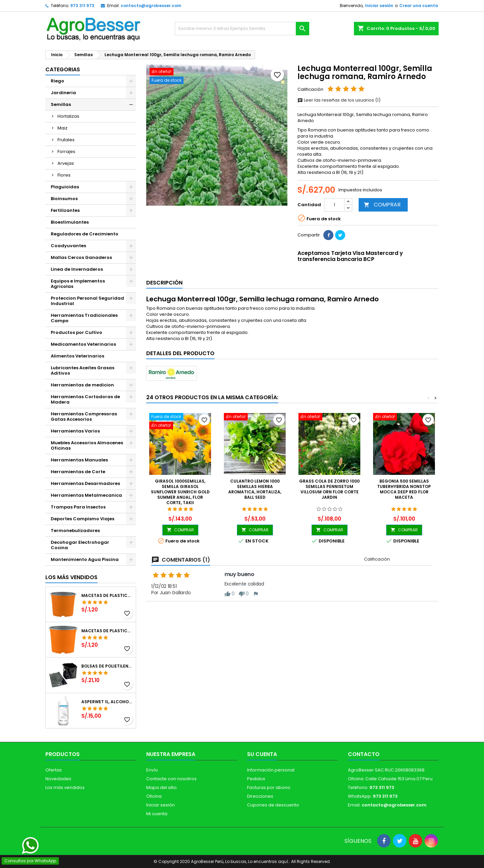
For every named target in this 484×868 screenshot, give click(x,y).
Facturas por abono (269, 787)
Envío (152, 770)
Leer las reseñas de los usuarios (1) (339, 100)
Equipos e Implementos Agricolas (78, 284)
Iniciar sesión (379, 6)
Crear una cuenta (419, 6)
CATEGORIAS (63, 69)
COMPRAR (382, 205)
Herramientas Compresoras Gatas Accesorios (84, 417)
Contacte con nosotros (171, 779)
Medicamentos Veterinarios (83, 344)
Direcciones (260, 796)
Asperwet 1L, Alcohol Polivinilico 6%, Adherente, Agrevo (107, 702)
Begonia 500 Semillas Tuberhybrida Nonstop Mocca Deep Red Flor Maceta (404, 489)
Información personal (271, 770)
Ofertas (54, 770)
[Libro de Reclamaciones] (242, 819)
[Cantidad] (334, 205)
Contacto (364, 754)
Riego (57, 81)
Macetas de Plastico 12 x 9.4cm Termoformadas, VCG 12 (107, 596)
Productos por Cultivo (76, 332)
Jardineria (63, 93)
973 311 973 (82, 6)
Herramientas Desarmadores (85, 483)
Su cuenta (262, 754)
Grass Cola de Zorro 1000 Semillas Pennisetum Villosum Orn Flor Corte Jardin (329, 489)
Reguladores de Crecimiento (85, 234)
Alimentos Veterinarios (77, 356)
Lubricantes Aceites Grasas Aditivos (83, 370)
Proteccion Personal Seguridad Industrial (87, 301)
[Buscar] (242, 29)
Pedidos (256, 779)
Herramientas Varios (75, 431)
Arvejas (66, 163)
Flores (64, 175)
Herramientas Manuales (79, 460)
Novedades (58, 779)
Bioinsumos (64, 199)
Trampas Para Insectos (78, 507)
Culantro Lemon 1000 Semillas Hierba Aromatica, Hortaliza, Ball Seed (255, 489)
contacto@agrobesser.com (151, 6)
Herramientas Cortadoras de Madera (85, 399)
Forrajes (66, 152)
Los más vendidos (71, 577)
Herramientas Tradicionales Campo (84, 318)
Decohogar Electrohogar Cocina (80, 545)
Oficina (154, 796)
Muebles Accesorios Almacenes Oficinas (87, 445)
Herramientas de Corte (78, 472)
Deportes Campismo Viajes (83, 519)
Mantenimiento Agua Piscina (85, 559)
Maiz (63, 128)
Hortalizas (68, 116)
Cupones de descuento (273, 805)
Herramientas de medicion (82, 385)
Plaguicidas (65, 187)
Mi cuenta (157, 814)
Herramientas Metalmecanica (86, 495)
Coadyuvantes (68, 246)
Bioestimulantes (70, 222)
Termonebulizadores (75, 531)
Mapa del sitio (162, 787)
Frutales (66, 140)
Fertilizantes (65, 210)
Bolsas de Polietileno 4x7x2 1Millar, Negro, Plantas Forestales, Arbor (107, 666)
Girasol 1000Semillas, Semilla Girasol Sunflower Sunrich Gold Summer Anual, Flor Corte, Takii (180, 492)
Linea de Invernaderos (77, 269)
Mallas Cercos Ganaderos (81, 257)
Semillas (61, 104)
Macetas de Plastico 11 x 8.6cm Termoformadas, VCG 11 (107, 631)
